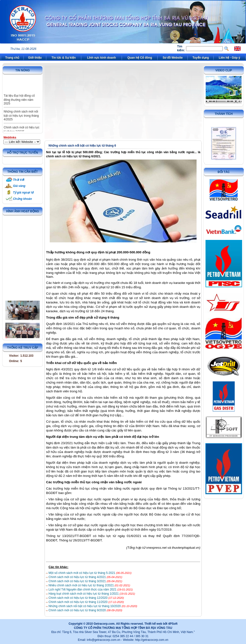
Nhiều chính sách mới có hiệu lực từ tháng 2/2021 (82, 585)
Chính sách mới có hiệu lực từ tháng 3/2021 (77, 581)
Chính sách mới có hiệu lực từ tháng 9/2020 (77, 610)
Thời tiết (19, 180)
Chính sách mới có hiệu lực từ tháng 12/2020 (78, 598)
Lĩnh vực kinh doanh (101, 58)
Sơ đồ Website (173, 58)
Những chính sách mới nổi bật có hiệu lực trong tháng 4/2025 (21, 119)
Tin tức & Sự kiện (64, 58)
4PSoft (173, 624)
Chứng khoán (22, 199)
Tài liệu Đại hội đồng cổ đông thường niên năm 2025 (19, 103)
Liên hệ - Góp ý (229, 58)
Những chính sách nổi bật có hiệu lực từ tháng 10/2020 (85, 606)
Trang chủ (12, 58)
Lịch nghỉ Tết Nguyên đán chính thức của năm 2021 (83, 590)
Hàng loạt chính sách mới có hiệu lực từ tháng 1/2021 (84, 594)
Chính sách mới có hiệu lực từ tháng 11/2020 (78, 602)
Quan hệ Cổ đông (140, 58)
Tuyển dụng (201, 58)
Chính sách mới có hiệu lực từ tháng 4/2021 (77, 577)
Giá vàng (19, 186)
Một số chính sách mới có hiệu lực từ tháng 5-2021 (82, 573)
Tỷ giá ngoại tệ (23, 193)
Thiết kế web (153, 624)
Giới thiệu (35, 58)
